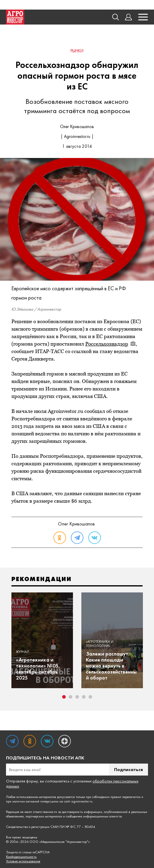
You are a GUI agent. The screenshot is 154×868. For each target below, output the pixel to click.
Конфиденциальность (21, 857)
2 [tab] (71, 697)
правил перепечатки (125, 797)
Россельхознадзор (110, 344)
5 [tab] (90, 697)
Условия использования (23, 861)
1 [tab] (64, 697)
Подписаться (128, 769)
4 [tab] (84, 697)
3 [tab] (77, 697)
